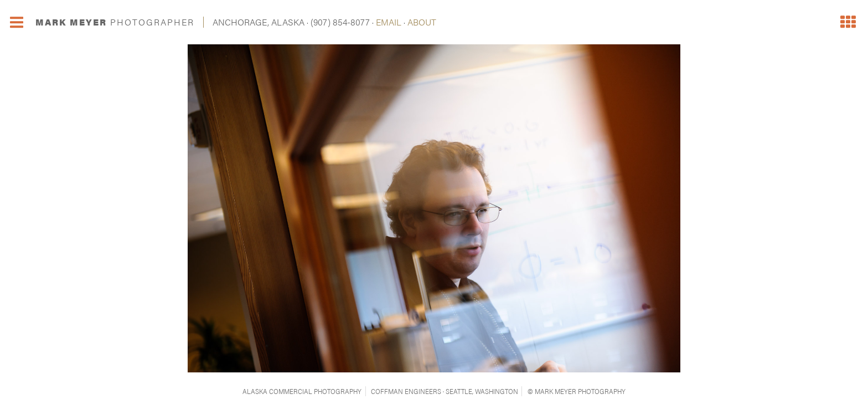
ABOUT (422, 22)
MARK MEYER (115, 22)
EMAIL (389, 22)
